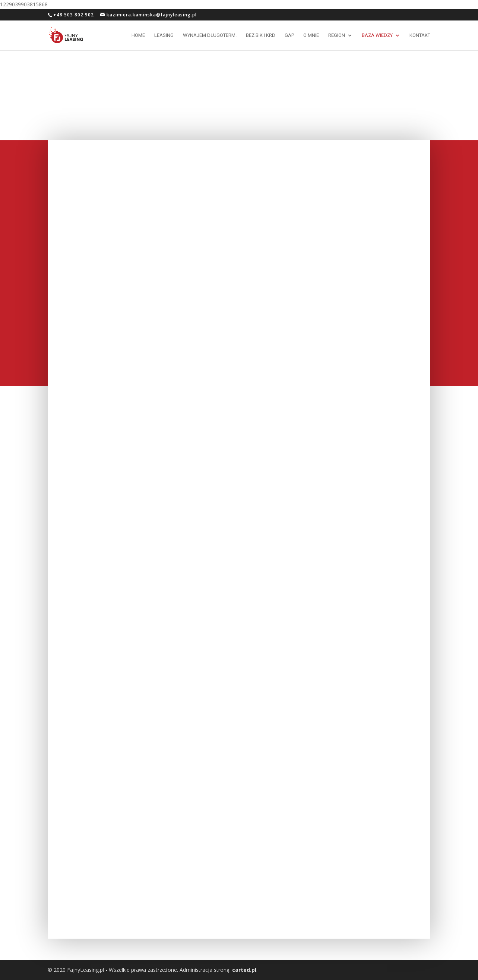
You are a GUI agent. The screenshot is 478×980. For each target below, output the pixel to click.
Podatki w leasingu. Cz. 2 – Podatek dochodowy (237, 661)
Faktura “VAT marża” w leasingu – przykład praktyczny (235, 562)
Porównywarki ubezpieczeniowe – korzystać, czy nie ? (235, 248)
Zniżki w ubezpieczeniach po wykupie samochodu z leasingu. (359, 354)
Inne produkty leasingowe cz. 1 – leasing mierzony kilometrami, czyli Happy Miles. (237, 360)
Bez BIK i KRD (261, 35)
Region (337, 35)
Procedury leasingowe (90, 558)
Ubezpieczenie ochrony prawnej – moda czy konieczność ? (108, 462)
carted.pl (244, 970)
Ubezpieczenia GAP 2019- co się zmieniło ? (360, 156)
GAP (289, 35)
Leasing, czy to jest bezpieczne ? (106, 858)
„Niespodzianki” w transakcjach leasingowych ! (231, 462)
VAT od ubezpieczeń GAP (222, 152)
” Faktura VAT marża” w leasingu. (106, 651)
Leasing (164, 35)
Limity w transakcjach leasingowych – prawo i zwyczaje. (366, 255)
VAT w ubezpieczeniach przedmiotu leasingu (238, 760)
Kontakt (420, 35)
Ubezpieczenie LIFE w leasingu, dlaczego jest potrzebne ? (358, 555)
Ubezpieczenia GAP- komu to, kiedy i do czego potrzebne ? (111, 156)
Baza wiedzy (377, 35)
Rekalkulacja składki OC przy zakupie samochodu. (99, 363)
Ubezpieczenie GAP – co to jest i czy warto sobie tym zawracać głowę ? (105, 750)
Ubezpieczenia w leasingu (350, 752)
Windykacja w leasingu (345, 450)
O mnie (311, 35)
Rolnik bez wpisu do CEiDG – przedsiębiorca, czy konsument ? (106, 264)
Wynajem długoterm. (210, 35)
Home (138, 35)
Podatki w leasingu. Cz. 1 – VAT (359, 651)
